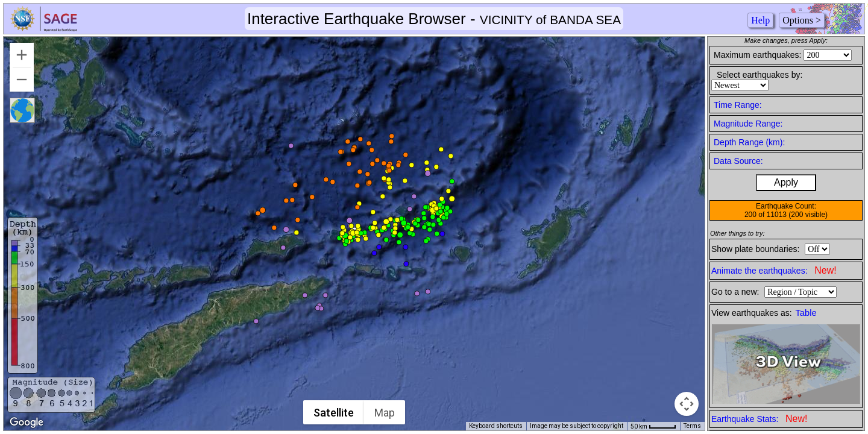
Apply (786, 182)
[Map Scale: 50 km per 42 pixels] (653, 426)
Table (806, 313)
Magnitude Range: (748, 124)
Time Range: (738, 105)
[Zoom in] (22, 55)
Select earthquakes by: (759, 75)
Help (760, 20)
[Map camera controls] (687, 404)
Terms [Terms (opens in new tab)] (692, 426)
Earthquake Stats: (759, 419)
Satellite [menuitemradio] (334, 413)
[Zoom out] (22, 80)
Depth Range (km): (749, 142)
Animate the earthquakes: (774, 270)
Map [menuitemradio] (385, 413)
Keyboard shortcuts (496, 426)
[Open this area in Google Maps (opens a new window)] (27, 423)
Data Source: (738, 161)
